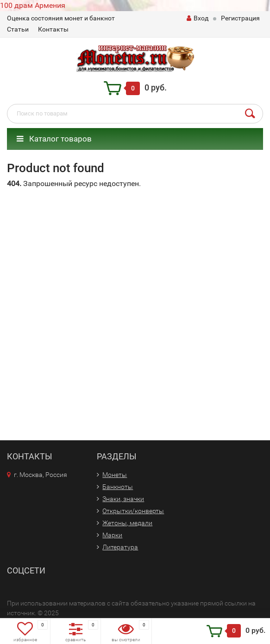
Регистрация (240, 18)
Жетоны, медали (127, 523)
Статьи (18, 29)
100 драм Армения (33, 5)
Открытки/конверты (133, 511)
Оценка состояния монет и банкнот (61, 18)
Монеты (115, 475)
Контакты (53, 29)
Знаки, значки (123, 499)
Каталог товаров (54, 139)
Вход (198, 18)
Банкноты (118, 487)
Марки (112, 535)
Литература (120, 547)
